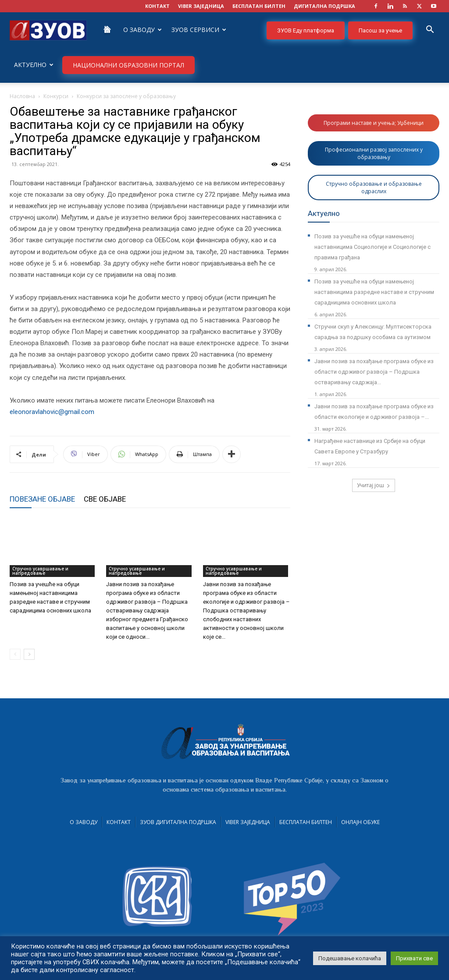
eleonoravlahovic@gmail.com (52, 412)
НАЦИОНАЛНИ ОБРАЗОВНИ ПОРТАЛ (128, 65)
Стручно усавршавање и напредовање (40, 571)
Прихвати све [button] (414, 958)
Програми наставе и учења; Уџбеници (374, 123)
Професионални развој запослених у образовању (374, 153)
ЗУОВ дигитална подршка (178, 822)
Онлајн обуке (360, 822)
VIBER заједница (201, 6)
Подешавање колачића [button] (350, 958)
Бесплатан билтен (306, 822)
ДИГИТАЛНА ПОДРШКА (324, 6)
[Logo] (48, 30)
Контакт (119, 822)
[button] (430, 30)
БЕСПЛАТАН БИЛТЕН (259, 6)
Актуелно (34, 65)
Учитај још (374, 485)
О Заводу (143, 30)
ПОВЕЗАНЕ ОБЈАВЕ (42, 499)
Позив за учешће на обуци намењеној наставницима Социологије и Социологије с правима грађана (372, 247)
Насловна (22, 96)
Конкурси (56, 96)
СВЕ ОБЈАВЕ (105, 499)
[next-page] (29, 654)
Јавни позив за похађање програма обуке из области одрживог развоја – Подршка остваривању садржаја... (374, 372)
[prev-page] (15, 654)
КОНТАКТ (157, 6)
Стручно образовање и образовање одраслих (374, 188)
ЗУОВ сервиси (199, 30)
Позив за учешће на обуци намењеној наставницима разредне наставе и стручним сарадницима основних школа (374, 292)
